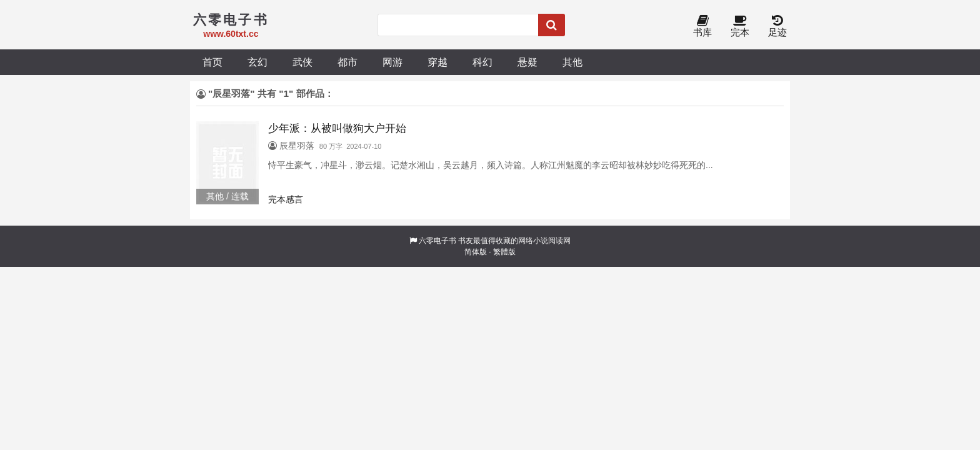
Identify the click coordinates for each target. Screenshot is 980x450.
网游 (392, 62)
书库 (702, 27)
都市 (347, 62)
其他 (572, 62)
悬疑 (527, 62)
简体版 (476, 252)
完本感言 (286, 199)
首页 (212, 62)
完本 (740, 27)
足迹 (777, 27)
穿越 (437, 62)
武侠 (302, 62)
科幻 (482, 62)
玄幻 (257, 62)
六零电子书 (437, 241)
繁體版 (504, 252)
